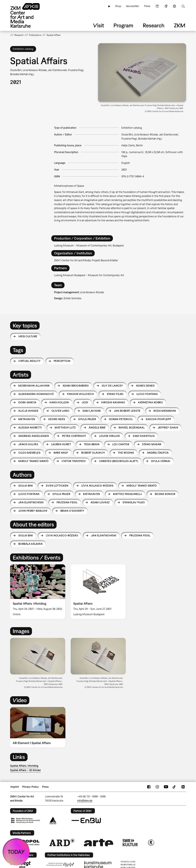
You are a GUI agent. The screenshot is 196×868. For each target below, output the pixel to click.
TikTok (174, 787)
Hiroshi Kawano (113, 402)
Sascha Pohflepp (158, 419)
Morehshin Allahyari (34, 386)
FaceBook (149, 787)
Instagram (157, 787)
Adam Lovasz (100, 502)
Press (147, 6)
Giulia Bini (26, 486)
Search (183, 6)
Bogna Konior (165, 494)
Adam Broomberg (76, 386)
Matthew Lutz (65, 428)
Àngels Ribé (97, 428)
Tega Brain (92, 444)
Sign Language (166, 6)
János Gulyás (28, 444)
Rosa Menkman (165, 411)
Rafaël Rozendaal (132, 428)
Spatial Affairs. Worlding (24, 766)
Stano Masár (152, 444)
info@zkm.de (85, 801)
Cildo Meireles (29, 453)
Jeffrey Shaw (168, 428)
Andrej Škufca (158, 453)
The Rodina (126, 453)
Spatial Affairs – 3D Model (25, 770)
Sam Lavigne (92, 411)
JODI (85, 402)
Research (154, 25)
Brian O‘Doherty (72, 511)
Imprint (15, 787)
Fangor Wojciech (80, 394)
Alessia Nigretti (30, 428)
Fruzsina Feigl (67, 502)
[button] (142, 72)
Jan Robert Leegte (127, 411)
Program (123, 25)
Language (174, 6)
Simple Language (157, 6)
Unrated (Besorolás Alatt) (119, 461)
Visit (99, 25)
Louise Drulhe (110, 436)
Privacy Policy (30, 787)
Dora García (27, 402)
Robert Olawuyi (93, 453)
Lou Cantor (121, 444)
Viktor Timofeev (74, 461)
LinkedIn (183, 787)
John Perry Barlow (33, 511)
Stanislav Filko (134, 502)
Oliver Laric (61, 411)
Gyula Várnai (161, 461)
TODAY (16, 852)
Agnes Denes (145, 386)
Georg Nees (57, 419)
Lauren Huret (61, 444)
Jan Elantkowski (31, 502)
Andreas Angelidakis (34, 436)
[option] (38, 592)
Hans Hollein (59, 402)
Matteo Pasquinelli (127, 494)
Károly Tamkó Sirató (33, 461)
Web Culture (28, 336)
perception (62, 361)
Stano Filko (115, 394)
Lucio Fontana (147, 394)
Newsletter (133, 6)
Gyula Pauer (87, 419)
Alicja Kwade (28, 411)
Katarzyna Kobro (150, 402)
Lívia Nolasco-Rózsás (97, 486)
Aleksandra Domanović (36, 394)
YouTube (166, 787)
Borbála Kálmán (30, 544)
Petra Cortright (74, 436)
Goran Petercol (121, 419)
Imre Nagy (61, 453)
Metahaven (27, 419)
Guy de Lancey (112, 386)
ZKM (180, 25)
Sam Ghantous (144, 436)
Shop (118, 6)
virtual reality (30, 361)
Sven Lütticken (57, 486)
